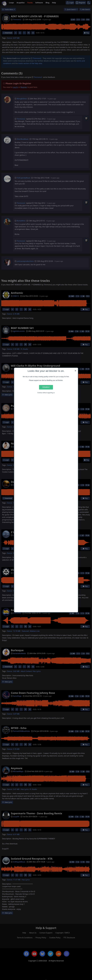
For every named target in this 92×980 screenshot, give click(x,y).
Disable (46, 387)
